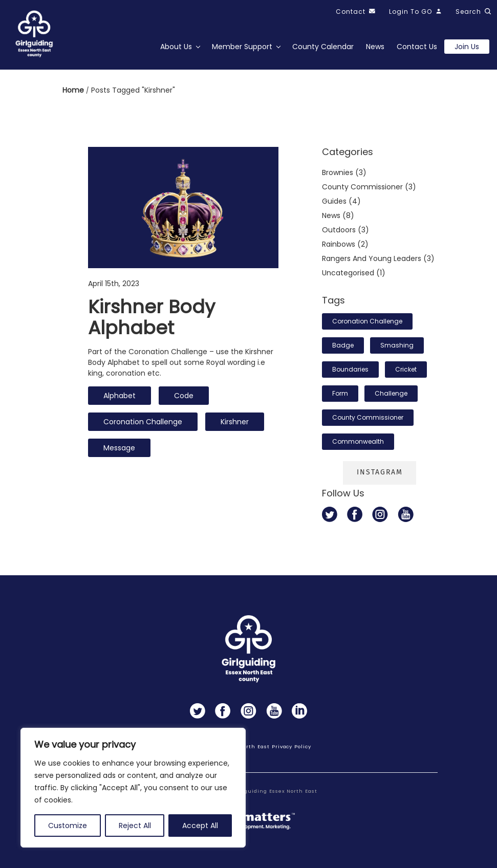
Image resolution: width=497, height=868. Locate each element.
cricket (406, 369)
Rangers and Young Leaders (372, 258)
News (375, 47)
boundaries (350, 369)
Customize (68, 826)
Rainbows (339, 244)
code (184, 396)
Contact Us (417, 47)
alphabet (120, 396)
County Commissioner (368, 417)
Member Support (242, 47)
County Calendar (323, 47)
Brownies (338, 172)
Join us (467, 47)
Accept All (200, 826)
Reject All (135, 826)
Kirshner (235, 422)
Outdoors (339, 230)
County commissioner (362, 187)
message (119, 448)
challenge (391, 393)
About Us (176, 47)
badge (343, 345)
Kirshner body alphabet (152, 317)
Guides (334, 201)
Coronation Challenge (143, 422)
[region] (133, 788)
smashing (397, 345)
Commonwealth (358, 441)
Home (74, 90)
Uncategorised (348, 273)
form (340, 393)
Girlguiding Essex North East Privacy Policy (248, 746)
